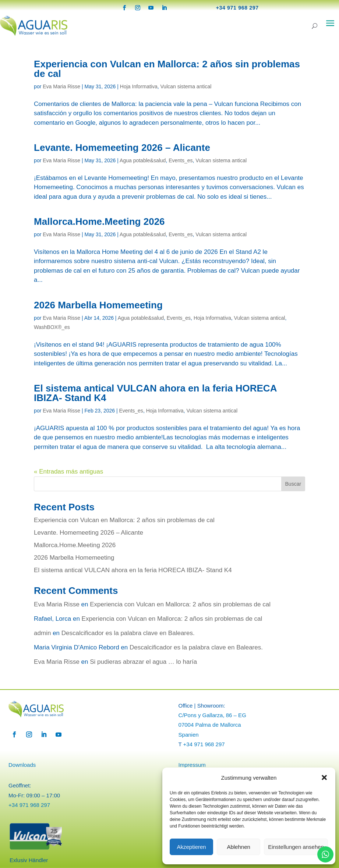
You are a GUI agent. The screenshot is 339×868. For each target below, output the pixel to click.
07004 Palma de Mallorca (210, 725)
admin (42, 633)
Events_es (181, 160)
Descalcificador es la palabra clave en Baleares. (128, 633)
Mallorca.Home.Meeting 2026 (99, 222)
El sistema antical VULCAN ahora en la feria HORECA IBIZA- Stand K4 (155, 393)
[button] (324, 777)
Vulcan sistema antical (186, 86)
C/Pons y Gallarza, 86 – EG (212, 715)
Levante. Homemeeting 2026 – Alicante (122, 148)
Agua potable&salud (143, 160)
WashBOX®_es (52, 327)
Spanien (189, 735)
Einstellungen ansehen (296, 847)
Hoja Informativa (139, 86)
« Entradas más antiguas (68, 472)
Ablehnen (238, 847)
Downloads (22, 765)
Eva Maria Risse (61, 86)
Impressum (192, 765)
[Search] (315, 26)
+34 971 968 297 (237, 8)
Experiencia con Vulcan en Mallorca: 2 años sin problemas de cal (167, 69)
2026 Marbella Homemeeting (98, 305)
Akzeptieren (191, 847)
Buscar (293, 484)
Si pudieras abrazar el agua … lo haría (143, 662)
